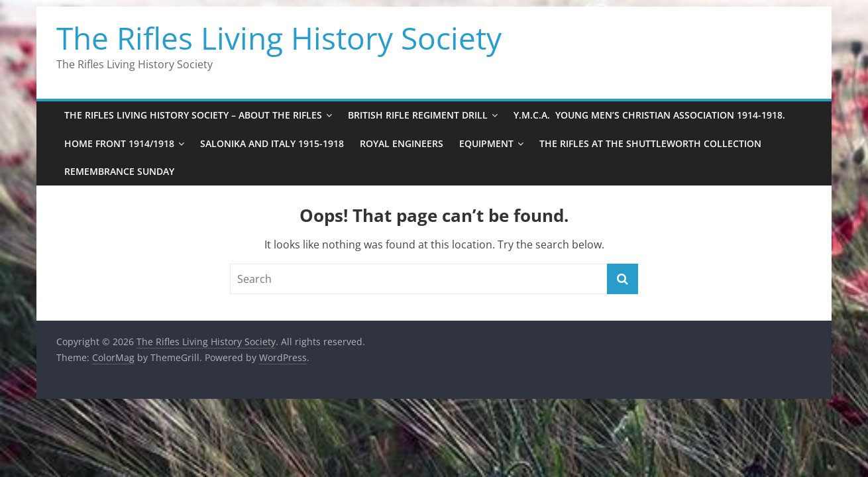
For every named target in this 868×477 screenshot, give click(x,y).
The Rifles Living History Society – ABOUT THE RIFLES (193, 115)
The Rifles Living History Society (279, 38)
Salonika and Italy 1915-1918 (272, 143)
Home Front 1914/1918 (119, 143)
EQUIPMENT (486, 143)
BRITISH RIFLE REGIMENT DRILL (418, 115)
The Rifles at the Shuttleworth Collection (650, 143)
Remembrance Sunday (119, 171)
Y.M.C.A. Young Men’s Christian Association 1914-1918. (649, 115)
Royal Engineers (402, 143)
